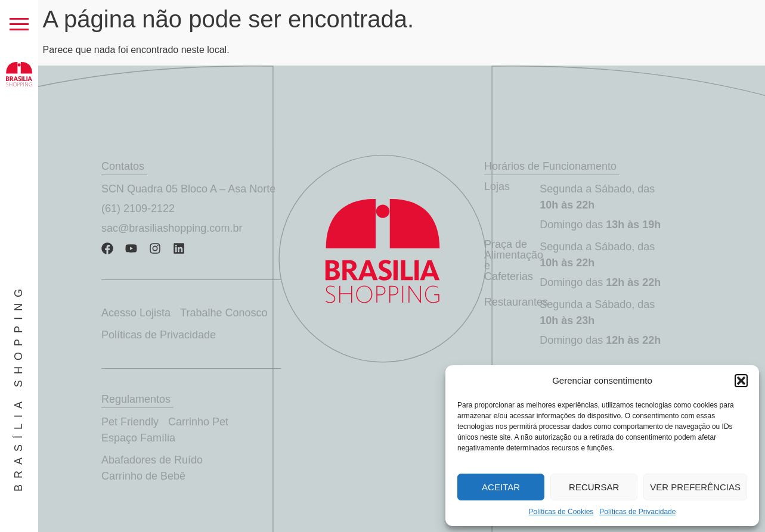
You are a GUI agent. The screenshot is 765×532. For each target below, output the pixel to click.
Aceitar (501, 487)
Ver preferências (695, 487)
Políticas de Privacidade (637, 512)
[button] (741, 381)
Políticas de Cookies (561, 512)
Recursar (594, 487)
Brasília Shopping (18, 387)
